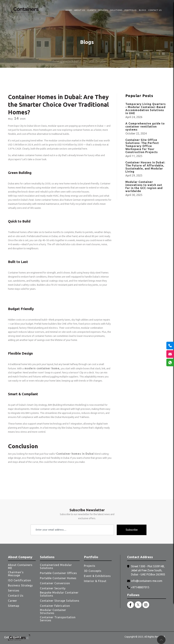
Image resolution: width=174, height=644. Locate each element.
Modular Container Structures (53, 611)
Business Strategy (20, 585)
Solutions (116, 10)
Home (69, 10)
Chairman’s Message (16, 574)
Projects (90, 566)
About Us (80, 10)
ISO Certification (20, 580)
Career (12, 601)
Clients (92, 10)
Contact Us (155, 10)
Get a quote (13, 637)
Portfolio (131, 10)
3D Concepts (93, 571)
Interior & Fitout (95, 581)
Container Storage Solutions (60, 601)
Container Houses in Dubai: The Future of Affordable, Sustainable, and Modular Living (145, 167)
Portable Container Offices (58, 573)
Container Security (53, 588)
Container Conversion (55, 583)
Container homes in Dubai (75, 454)
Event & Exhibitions (97, 576)
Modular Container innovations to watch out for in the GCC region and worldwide (144, 186)
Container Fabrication (55, 606)
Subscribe (132, 530)
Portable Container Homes (58, 578)
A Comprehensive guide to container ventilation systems (145, 126)
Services (103, 10)
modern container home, (42, 368)
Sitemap (14, 606)
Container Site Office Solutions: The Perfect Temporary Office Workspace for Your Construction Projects (142, 146)
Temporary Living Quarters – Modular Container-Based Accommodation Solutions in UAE (146, 109)
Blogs (142, 10)
